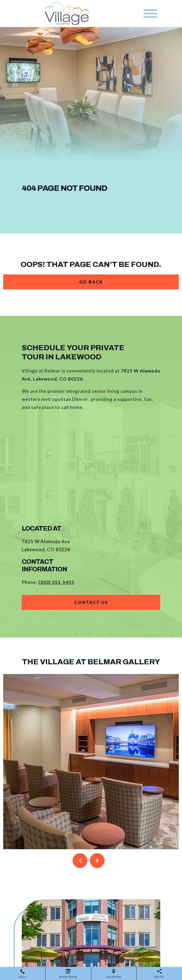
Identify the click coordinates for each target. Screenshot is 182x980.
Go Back (91, 282)
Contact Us (91, 602)
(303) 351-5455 (56, 582)
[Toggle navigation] (150, 14)
